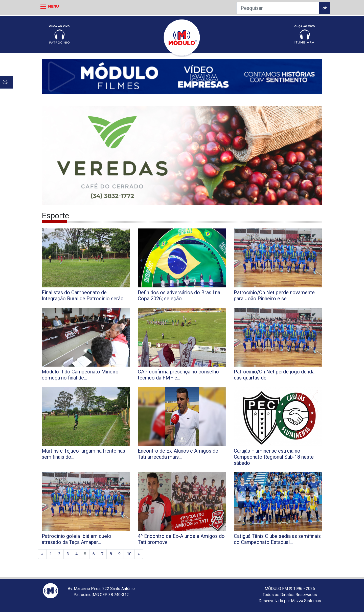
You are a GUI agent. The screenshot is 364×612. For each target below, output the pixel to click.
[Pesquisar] (278, 8)
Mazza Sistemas (306, 601)
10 (129, 554)
